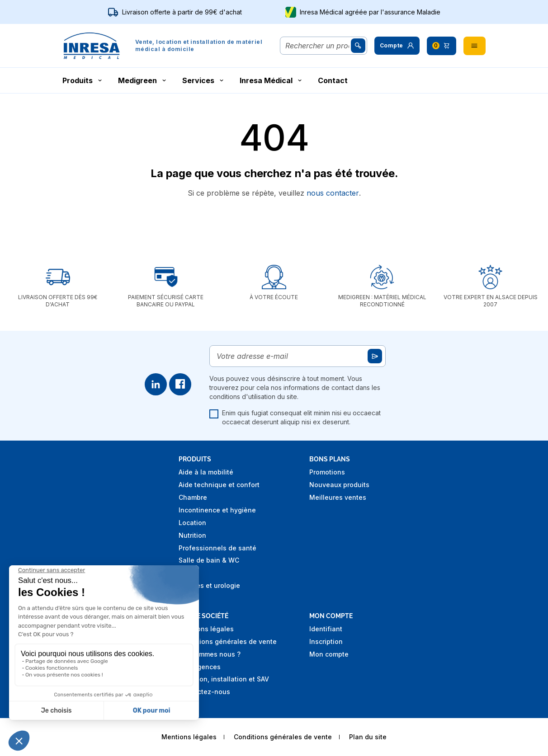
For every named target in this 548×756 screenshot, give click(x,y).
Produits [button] (83, 80)
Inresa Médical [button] (272, 80)
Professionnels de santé (217, 548)
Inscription (326, 641)
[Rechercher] (317, 46)
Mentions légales (206, 629)
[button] (397, 46)
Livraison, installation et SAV (224, 679)
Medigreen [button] (143, 80)
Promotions (327, 472)
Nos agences (200, 667)
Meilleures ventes (338, 497)
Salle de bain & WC (209, 560)
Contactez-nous (204, 692)
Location (192, 523)
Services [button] (204, 80)
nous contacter (333, 193)
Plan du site (368, 737)
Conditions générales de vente (228, 641)
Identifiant (326, 629)
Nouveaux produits (339, 485)
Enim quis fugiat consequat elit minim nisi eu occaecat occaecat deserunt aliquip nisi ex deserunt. (295, 417)
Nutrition (192, 535)
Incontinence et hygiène (217, 510)
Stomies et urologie (209, 585)
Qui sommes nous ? (210, 654)
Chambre (193, 497)
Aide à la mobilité (206, 472)
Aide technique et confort (219, 485)
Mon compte (329, 654)
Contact (333, 80)
